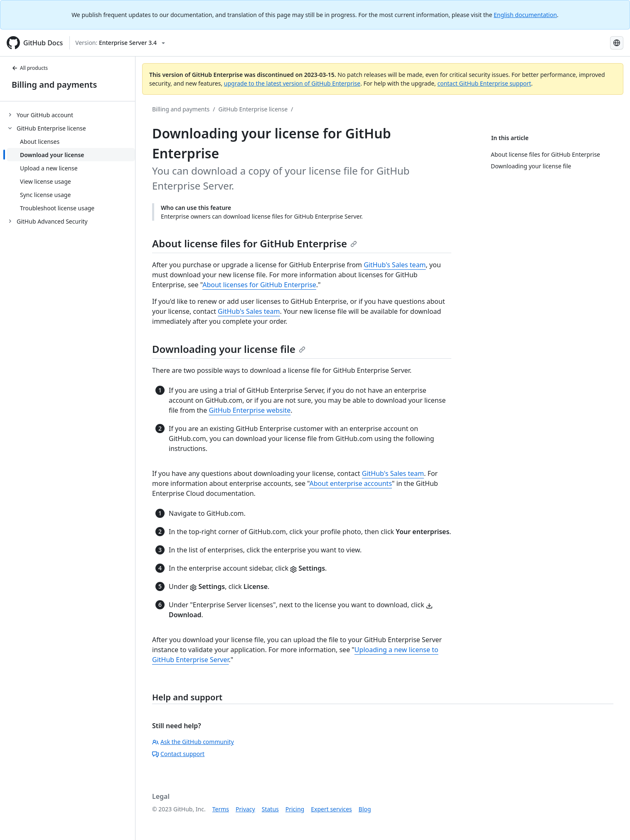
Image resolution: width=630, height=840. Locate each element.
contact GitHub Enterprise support (484, 83)
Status (270, 809)
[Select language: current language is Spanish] (617, 43)
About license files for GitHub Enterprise (255, 243)
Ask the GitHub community (193, 742)
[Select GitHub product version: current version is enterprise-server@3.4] (120, 43)
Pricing (295, 809)
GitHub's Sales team (395, 265)
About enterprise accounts (351, 483)
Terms (221, 809)
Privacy (245, 809)
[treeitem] (71, 115)
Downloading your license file (229, 349)
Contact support (178, 754)
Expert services (331, 809)
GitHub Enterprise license (253, 109)
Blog (365, 809)
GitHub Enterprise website (250, 410)
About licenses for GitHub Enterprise (259, 285)
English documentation (525, 15)
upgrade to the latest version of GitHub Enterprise (292, 83)
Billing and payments (54, 85)
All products (30, 68)
